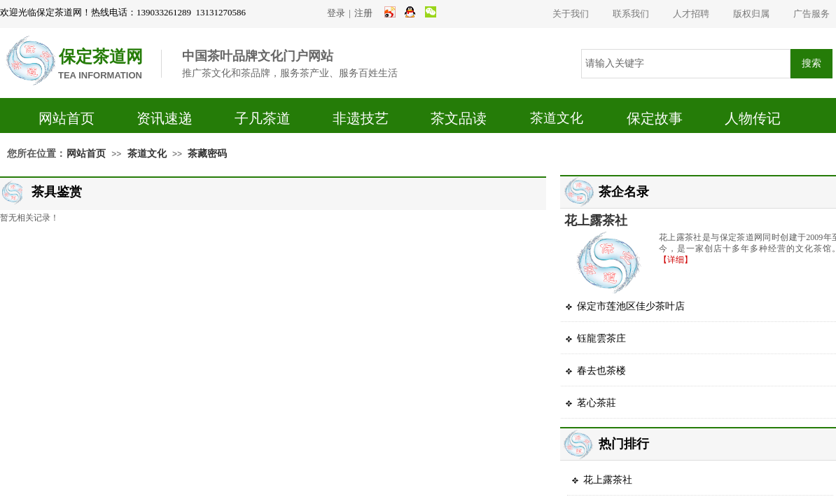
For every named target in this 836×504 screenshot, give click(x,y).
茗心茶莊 (597, 403)
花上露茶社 (596, 220)
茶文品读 (459, 118)
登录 (336, 13)
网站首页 (67, 118)
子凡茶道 (263, 118)
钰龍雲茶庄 (601, 338)
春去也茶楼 (601, 371)
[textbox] (686, 64)
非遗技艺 (361, 118)
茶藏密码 (207, 154)
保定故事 (655, 118)
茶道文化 (557, 118)
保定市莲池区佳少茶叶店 (631, 306)
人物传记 (753, 118)
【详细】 (676, 260)
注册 (363, 13)
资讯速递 (165, 118)
